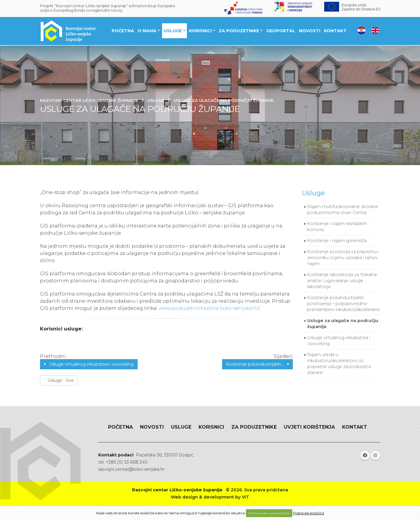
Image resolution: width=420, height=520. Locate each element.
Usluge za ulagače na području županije (343, 324)
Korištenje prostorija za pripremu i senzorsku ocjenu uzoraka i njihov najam (343, 258)
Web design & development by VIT (210, 497)
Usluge (173, 31)
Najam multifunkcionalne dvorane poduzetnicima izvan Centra (343, 210)
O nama (148, 31)
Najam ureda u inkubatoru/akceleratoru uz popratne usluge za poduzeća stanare (339, 364)
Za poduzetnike (240, 31)
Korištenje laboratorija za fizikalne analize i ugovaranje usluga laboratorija (342, 281)
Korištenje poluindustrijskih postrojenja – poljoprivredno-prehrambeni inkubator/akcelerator (344, 304)
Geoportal (281, 31)
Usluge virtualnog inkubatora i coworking (89, 364)
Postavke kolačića (309, 513)
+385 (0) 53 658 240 (127, 462)
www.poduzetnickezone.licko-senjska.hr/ (209, 308)
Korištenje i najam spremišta (337, 241)
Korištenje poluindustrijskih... (257, 364)
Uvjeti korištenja (309, 427)
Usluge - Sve (59, 380)
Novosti (310, 31)
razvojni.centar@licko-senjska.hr (131, 469)
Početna (123, 31)
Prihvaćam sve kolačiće (269, 513)
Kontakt (336, 31)
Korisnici (201, 31)
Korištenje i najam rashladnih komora (337, 227)
